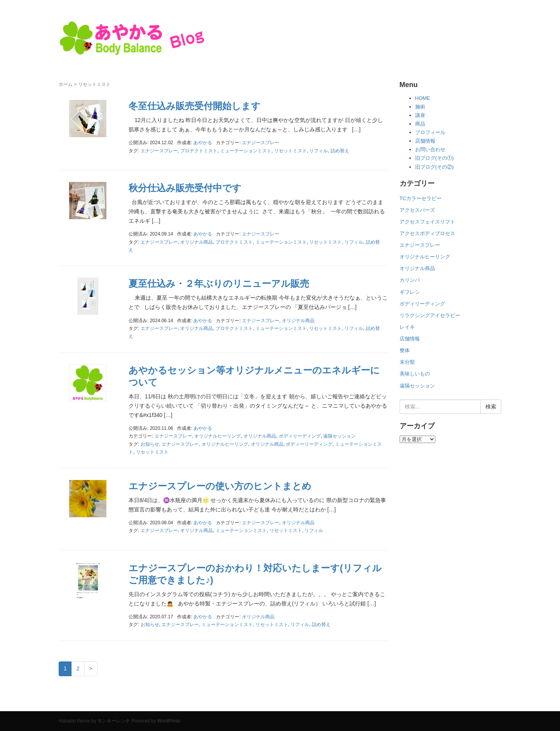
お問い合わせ (430, 149)
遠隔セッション (339, 436)
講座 (420, 115)
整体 (405, 350)
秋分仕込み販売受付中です (185, 188)
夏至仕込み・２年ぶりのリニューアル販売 (219, 284)
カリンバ (410, 280)
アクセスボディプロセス (427, 233)
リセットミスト (290, 151)
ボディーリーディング (309, 444)
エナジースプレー (261, 143)
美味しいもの (415, 374)
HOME (423, 98)
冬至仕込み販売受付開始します (195, 106)
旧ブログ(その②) (435, 167)
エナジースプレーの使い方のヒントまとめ (220, 486)
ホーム (66, 84)
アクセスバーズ (417, 210)
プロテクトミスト (199, 151)
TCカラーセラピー (421, 198)
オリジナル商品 (197, 242)
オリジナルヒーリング (217, 436)
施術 (420, 107)
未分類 (407, 362)
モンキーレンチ (114, 721)
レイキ (407, 327)
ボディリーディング (300, 436)
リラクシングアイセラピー (430, 315)
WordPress (169, 721)
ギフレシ (410, 292)
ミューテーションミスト (246, 151)
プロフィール (430, 132)
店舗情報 (425, 141)
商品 (420, 124)
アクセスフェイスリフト (427, 222)
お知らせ (150, 444)
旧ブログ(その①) (435, 158)
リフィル (318, 151)
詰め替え (340, 151)
